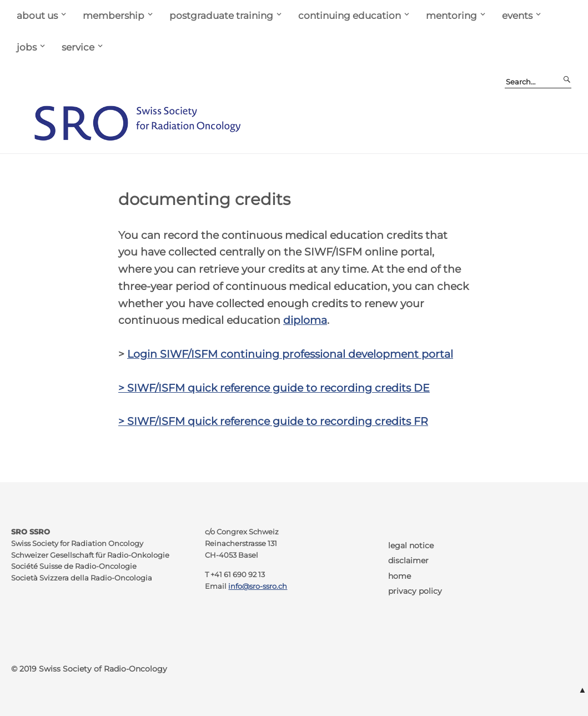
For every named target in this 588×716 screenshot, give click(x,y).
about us (37, 15)
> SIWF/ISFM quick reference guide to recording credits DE (274, 388)
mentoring (451, 15)
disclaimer (408, 560)
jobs (27, 47)
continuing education (350, 15)
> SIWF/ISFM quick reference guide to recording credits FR (273, 421)
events (517, 15)
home (399, 576)
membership (114, 15)
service (78, 47)
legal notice (411, 545)
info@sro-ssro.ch (258, 586)
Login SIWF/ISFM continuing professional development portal (290, 354)
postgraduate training (221, 15)
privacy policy (415, 591)
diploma (305, 320)
